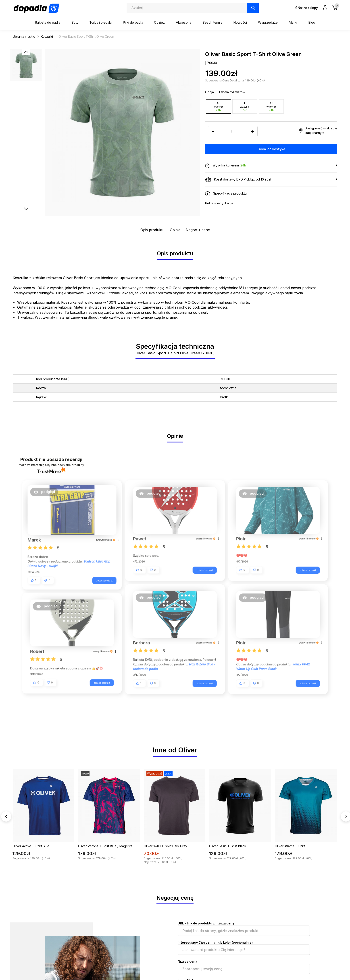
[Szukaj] (253, 8)
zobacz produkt (102, 579)
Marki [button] (293, 22)
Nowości (240, 22)
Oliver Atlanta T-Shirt (290, 846)
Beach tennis (212, 22)
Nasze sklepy (306, 8)
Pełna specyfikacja (219, 203)
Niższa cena (187, 961)
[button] (47, 493)
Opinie (175, 230)
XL (271, 106)
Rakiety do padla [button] (48, 22)
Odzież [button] (159, 22)
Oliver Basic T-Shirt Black (228, 846)
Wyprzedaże (268, 22)
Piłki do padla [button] (133, 22)
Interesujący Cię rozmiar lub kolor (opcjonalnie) (215, 942)
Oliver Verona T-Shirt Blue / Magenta (105, 846)
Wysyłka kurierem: (271, 165)
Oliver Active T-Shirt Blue (31, 846)
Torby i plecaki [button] (100, 22)
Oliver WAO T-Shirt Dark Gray (165, 846)
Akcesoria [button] (184, 22)
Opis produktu (152, 230)
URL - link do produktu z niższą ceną (206, 923)
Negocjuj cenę (198, 230)
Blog (312, 22)
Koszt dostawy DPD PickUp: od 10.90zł (271, 179)
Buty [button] (75, 22)
